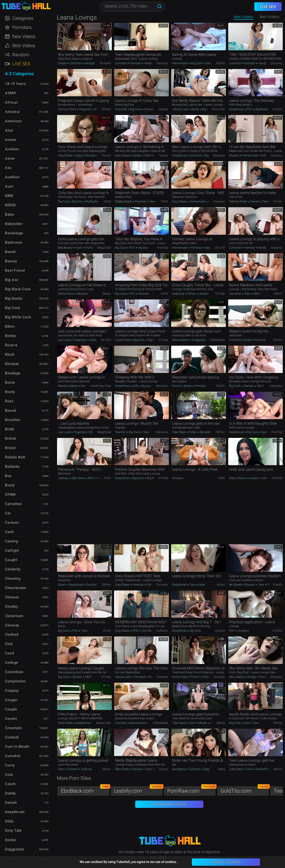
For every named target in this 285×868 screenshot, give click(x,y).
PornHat (277, 478)
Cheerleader (16, 588)
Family (263, 677)
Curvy (10, 765)
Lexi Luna (64, 340)
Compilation (15, 681)
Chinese (12, 597)
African (11, 102)
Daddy (62, 63)
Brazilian (13, 420)
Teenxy (163, 155)
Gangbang (179, 769)
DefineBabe (217, 340)
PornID (278, 585)
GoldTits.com (245, 790)
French (255, 201)
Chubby (11, 606)
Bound (11, 410)
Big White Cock (18, 317)
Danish (11, 803)
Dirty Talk (13, 831)
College (12, 662)
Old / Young (96, 432)
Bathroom (14, 242)
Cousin (11, 719)
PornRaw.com (192, 790)
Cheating (13, 578)
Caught (11, 560)
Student (234, 155)
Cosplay (12, 691)
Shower (149, 109)
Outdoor (73, 769)
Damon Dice (66, 294)
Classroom (14, 616)
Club (9, 644)
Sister (62, 585)
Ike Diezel (236, 585)
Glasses (143, 294)
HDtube (106, 109)
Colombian (14, 672)
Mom (157, 155)
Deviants (105, 63)
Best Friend (15, 270)
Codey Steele (124, 201)
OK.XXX (220, 248)
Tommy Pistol (67, 109)
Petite (271, 585)
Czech (10, 784)
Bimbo (11, 336)
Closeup (12, 625)
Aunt (9, 186)
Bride (10, 429)
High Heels (78, 478)
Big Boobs (262, 109)
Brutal (248, 340)
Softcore (86, 769)
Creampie (13, 728)
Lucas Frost (123, 340)
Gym (79, 248)
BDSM (10, 205)
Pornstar (135, 63)
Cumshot (75, 63)
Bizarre (11, 345)
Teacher (267, 201)
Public (265, 155)
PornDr (106, 155)
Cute (246, 723)
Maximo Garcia (68, 386)
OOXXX (277, 109)
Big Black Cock (18, 289)
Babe (9, 214)
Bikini (10, 326)
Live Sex (21, 64)
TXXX (164, 201)
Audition (12, 177)
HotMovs (162, 631)
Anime (11, 140)
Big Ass (77, 201)
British (11, 438)
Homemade (180, 63)
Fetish (191, 294)
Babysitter (14, 224)
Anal (202, 585)
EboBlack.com (85, 790)
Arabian (12, 149)
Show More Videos (169, 804)
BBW (9, 196)
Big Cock (196, 63)
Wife (135, 386)
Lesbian (203, 294)
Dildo (9, 821)
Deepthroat (237, 109)
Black (10, 354)
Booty (10, 392)
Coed (9, 653)
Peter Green (66, 723)
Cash (9, 532)
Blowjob (82, 294)
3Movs (107, 294)
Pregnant (85, 109)
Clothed (12, 634)
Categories (23, 18)
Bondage (13, 373)
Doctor (11, 840)
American (13, 121)
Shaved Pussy (264, 769)
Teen (208, 63)
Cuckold (266, 432)
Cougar (11, 700)
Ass (8, 168)
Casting (12, 541)
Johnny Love (180, 109)
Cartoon (12, 522)
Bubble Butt (15, 457)
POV (249, 109)
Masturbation (181, 340)
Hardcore (150, 63)
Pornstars (22, 27)
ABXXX (220, 63)
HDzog (278, 723)
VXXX (107, 201)
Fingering (79, 340)
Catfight (12, 550)
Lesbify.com (138, 790)
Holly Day (178, 294)
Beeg (222, 769)
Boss (9, 401)
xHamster (218, 109)
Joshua (63, 478)
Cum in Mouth (198, 723)
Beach (10, 252)
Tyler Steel (179, 432)
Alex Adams (237, 677)
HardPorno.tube (101, 386)
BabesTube (104, 723)
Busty (10, 485)
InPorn (221, 585)
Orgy (79, 155)
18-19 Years (15, 84)
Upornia (163, 109)
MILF (256, 294)
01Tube (220, 294)
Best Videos (24, 46)
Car (8, 513)
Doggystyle (199, 340)
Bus (8, 476)
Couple (11, 709)
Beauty (11, 261)
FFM (136, 631)
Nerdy (195, 109)
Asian (10, 158)
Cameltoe (13, 504)
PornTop (163, 248)
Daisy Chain (237, 478)
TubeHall (26, 6)
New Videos (244, 17)
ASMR (10, 93)
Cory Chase (66, 155)
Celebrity (13, 569)
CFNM (10, 494)
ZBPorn (220, 432)
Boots (10, 382)
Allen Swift (122, 769)
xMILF (278, 294)
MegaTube (104, 248)
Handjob (89, 63)
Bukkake (12, 466)
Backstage (14, 233)
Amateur (178, 478)
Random (21, 55)
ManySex (219, 155)
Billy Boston (66, 248)
